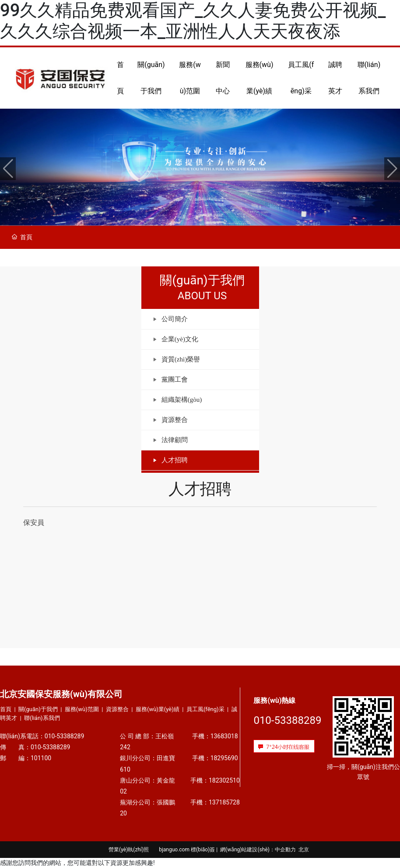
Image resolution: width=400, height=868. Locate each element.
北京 (304, 850)
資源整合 (117, 709)
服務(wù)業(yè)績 (158, 709)
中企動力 (285, 850)
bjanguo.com (174, 850)
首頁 (6, 709)
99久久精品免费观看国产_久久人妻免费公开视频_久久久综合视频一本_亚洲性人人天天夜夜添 (193, 21)
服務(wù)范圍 (82, 709)
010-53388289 (67, 736)
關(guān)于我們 (38, 709)
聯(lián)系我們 (42, 718)
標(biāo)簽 (203, 850)
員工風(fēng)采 (205, 709)
